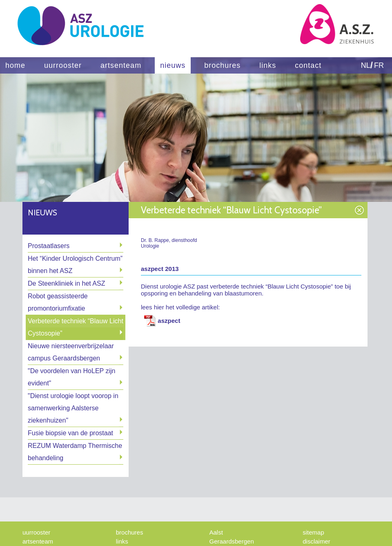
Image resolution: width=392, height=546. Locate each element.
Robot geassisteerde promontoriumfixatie (58, 302)
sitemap (313, 532)
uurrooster (63, 65)
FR (379, 65)
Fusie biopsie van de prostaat (70, 433)
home (15, 65)
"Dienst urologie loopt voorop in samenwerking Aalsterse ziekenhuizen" (73, 408)
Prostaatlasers (49, 246)
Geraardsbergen (232, 541)
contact (308, 65)
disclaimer (316, 541)
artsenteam (121, 65)
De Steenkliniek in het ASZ (66, 283)
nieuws (173, 65)
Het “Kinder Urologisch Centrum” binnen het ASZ (75, 265)
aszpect (169, 321)
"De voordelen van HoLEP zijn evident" (71, 377)
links (268, 65)
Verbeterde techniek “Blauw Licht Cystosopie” (76, 327)
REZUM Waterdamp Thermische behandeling (75, 452)
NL (366, 65)
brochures (222, 65)
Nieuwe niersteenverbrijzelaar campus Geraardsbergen (71, 352)
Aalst (216, 532)
